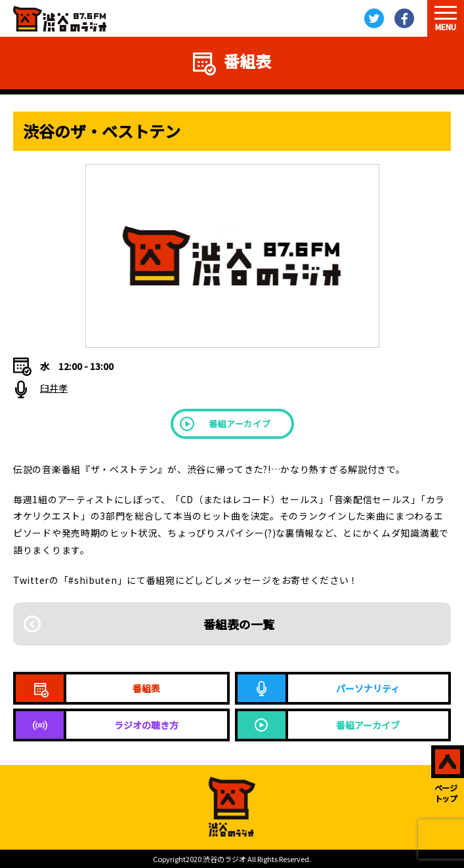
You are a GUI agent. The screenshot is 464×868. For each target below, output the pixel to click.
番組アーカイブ (240, 424)
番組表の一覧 (239, 624)
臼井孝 (54, 388)
